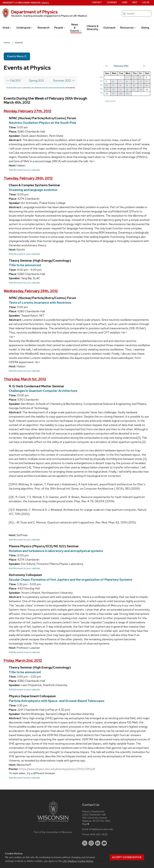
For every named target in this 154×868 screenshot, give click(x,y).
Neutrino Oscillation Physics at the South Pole (42, 123)
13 (113, 85)
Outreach (109, 28)
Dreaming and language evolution (33, 190)
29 (127, 94)
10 (141, 81)
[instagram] (91, 843)
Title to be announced (25, 265)
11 (146, 81)
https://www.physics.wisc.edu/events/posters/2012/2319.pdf (57, 769)
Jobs (124, 2)
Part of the (53, 832)
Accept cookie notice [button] (127, 857)
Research (44, 28)
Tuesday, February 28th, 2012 (28, 178)
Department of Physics (34, 12)
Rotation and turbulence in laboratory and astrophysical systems (56, 551)
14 (120, 85)
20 (114, 89)
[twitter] (85, 843)
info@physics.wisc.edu (101, 829)
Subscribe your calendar (19, 87)
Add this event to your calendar (24, 170)
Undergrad (25, 28)
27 (113, 94)
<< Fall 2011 (13, 81)
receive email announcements (49, 87)
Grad (7, 28)
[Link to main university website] (53, 822)
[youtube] (104, 843)
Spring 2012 (37, 81)
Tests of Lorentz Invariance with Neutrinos (40, 303)
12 (107, 85)
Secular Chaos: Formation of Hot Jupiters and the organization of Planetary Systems (70, 580)
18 (147, 85)
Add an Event (110, 101)
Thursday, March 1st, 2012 (25, 379)
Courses (112, 2)
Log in (146, 2)
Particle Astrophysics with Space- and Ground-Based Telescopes (57, 701)
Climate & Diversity (92, 28)
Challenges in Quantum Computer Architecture (43, 391)
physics (45, 3)
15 (127, 85)
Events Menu (17, 56)
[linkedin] (98, 843)
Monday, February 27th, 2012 (28, 111)
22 (127, 89)
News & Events (76, 28)
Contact (97, 2)
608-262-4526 (99, 834)
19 (107, 89)
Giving (145, 28)
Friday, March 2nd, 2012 (23, 661)
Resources (128, 28)
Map (86, 824)
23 (134, 89)
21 (120, 89)
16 (134, 85)
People (60, 28)
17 (141, 85)
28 (121, 94)
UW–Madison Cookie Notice (78, 861)
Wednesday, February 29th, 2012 (31, 291)
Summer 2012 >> (64, 81)
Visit (135, 2)
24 (141, 89)
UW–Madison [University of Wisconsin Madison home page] (21, 3)
